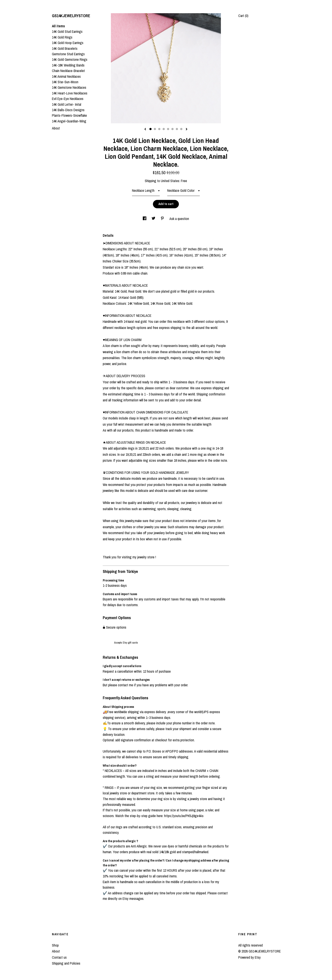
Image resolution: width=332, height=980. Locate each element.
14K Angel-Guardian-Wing (69, 121)
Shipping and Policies (66, 963)
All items (58, 26)
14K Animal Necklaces (66, 76)
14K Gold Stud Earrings (67, 31)
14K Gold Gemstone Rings (70, 59)
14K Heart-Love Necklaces (70, 93)
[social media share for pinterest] (163, 219)
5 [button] (168, 129)
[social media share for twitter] (154, 219)
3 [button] (159, 129)
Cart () (243, 16)
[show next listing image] (187, 129)
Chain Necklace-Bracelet (68, 71)
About (56, 128)
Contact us (59, 957)
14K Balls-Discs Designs (68, 110)
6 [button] (172, 129)
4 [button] (164, 129)
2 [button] (155, 129)
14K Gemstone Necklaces (69, 87)
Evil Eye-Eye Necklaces (68, 99)
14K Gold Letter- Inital (67, 104)
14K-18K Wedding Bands (68, 65)
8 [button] (181, 129)
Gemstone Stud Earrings (68, 54)
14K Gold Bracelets (65, 48)
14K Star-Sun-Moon (65, 82)
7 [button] (177, 129)
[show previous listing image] (145, 129)
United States (170, 181)
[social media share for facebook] (145, 219)
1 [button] (150, 129)
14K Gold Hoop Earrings (68, 43)
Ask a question (179, 219)
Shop (55, 945)
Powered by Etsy (249, 957)
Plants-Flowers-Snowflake (69, 115)
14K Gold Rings (62, 37)
